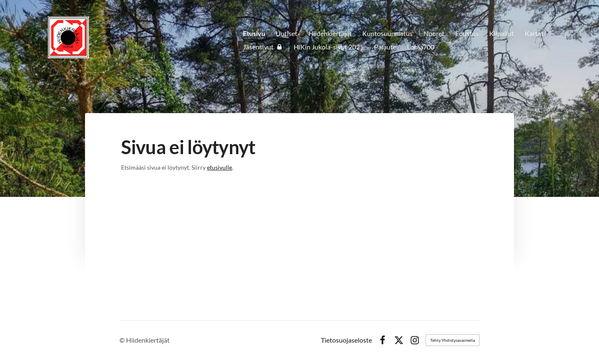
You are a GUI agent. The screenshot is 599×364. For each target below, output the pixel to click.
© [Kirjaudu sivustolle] (123, 340)
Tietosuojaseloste (346, 340)
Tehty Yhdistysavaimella (453, 340)
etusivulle (219, 167)
